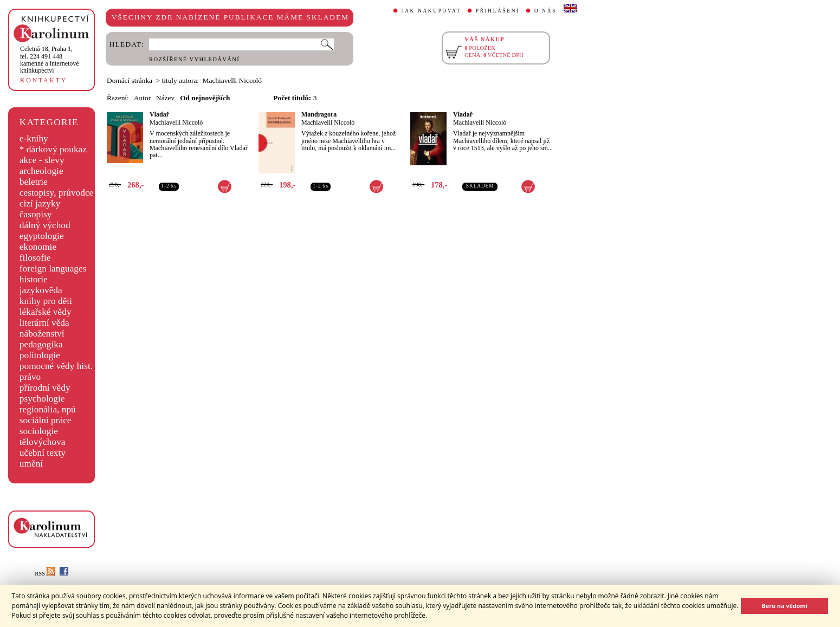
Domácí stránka (130, 80)
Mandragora (319, 114)
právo (30, 377)
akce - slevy (42, 160)
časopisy (36, 214)
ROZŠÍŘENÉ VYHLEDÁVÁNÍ (194, 59)
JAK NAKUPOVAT (431, 11)
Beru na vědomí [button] (784, 606)
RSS (45, 574)
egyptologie (42, 236)
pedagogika (41, 344)
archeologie (41, 171)
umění (31, 464)
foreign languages (53, 269)
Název (165, 98)
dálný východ (45, 225)
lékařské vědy (46, 312)
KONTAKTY (44, 80)
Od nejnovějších (205, 98)
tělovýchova (43, 442)
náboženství (42, 334)
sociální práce (46, 420)
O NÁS (545, 11)
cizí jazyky (40, 203)
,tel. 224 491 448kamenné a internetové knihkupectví (50, 60)
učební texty (43, 453)
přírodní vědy (45, 388)
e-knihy (34, 138)
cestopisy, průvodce (57, 193)
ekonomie (38, 247)
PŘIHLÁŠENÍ (498, 11)
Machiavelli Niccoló (176, 122)
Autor (142, 98)
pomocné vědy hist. (56, 366)
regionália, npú (48, 409)
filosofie (35, 258)
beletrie (34, 182)
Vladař (159, 114)
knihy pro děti (46, 301)
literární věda (44, 323)
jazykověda (41, 290)
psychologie (42, 399)
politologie (40, 355)
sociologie (39, 431)
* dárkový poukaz (53, 149)
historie (34, 279)
